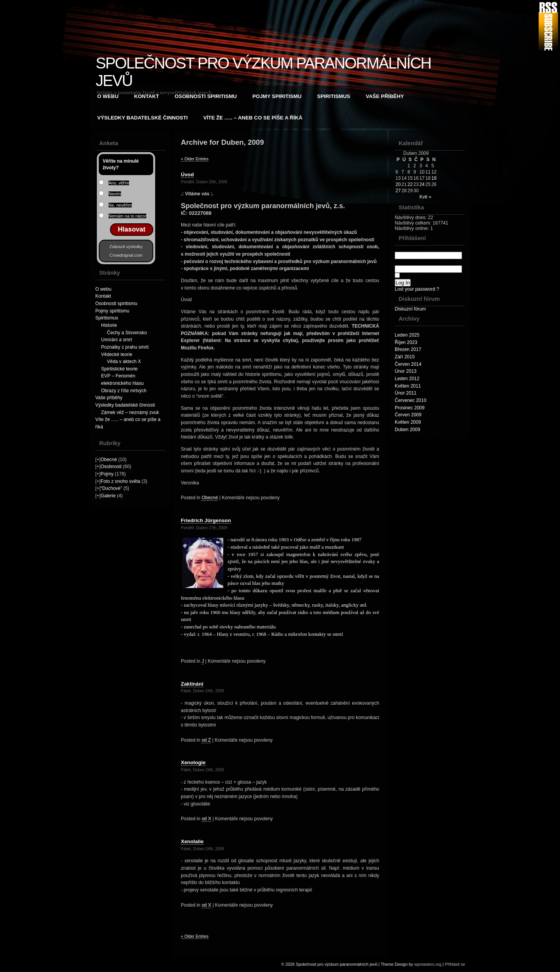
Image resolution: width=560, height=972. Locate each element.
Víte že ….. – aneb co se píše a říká (253, 118)
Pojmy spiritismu (277, 96)
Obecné (109, 460)
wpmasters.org (428, 964)
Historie (109, 325)
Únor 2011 (406, 393)
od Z (206, 740)
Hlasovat (132, 229)
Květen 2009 (408, 422)
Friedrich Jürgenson (206, 520)
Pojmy (107, 474)
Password (428, 266)
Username (428, 252)
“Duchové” (111, 488)
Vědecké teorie (117, 354)
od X (206, 819)
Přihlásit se (455, 964)
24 (422, 184)
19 (434, 178)
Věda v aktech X (124, 361)
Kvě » (425, 197)
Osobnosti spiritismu (206, 96)
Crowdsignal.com (126, 255)
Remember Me (416, 276)
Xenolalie (192, 841)
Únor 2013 (406, 371)
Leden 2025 (407, 335)
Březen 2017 (408, 349)
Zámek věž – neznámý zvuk (130, 412)
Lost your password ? (417, 289)
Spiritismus (333, 96)
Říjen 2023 (406, 342)
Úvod (187, 175)
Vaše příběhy (385, 96)
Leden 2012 (407, 379)
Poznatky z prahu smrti (125, 347)
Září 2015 (405, 357)
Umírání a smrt (116, 340)
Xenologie (193, 762)
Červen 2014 (408, 364)
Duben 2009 (407, 430)
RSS (548, 26)
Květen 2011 (408, 386)
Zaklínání (192, 684)
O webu (108, 96)
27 (398, 191)
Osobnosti (111, 467)
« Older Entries (195, 159)
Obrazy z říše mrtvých (124, 391)
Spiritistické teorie (119, 369)
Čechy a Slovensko (127, 333)
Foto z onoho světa (121, 481)
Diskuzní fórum (410, 309)
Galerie (108, 496)
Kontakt (147, 96)
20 (398, 184)
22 (410, 184)
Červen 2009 (408, 415)
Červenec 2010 (410, 400)
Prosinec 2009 (410, 408)
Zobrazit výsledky (126, 247)
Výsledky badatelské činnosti (143, 118)
